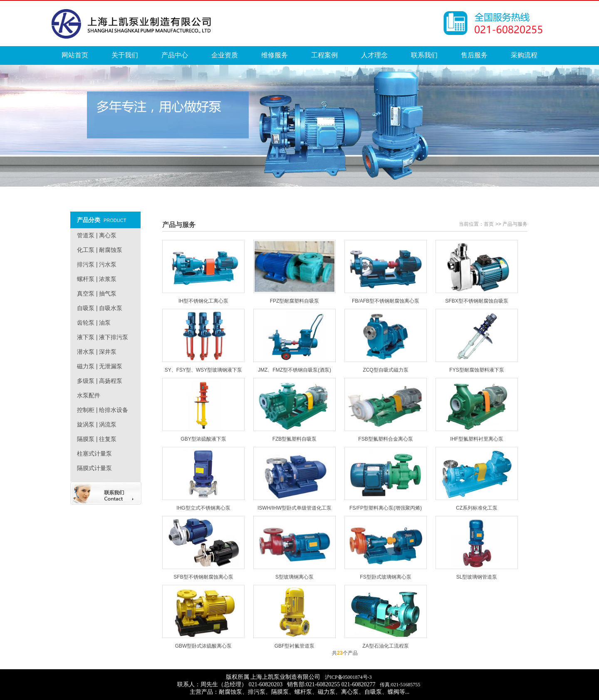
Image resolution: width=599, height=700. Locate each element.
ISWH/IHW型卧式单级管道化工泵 (295, 508)
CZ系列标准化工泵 (477, 508)
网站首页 (75, 55)
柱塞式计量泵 (94, 454)
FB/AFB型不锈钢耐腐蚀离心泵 (386, 301)
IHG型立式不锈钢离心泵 (203, 508)
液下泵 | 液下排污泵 (103, 337)
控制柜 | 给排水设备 (103, 410)
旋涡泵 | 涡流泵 (97, 424)
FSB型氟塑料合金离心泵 (385, 439)
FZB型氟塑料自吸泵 (295, 439)
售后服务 (474, 55)
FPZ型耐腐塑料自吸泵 (295, 301)
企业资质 (225, 55)
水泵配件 (89, 395)
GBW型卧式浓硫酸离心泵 (204, 646)
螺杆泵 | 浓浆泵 (97, 279)
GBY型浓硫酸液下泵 (203, 439)
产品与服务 (515, 224)
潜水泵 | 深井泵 (97, 352)
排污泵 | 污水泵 (97, 264)
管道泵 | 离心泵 (97, 235)
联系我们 (424, 55)
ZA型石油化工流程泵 (385, 646)
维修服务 (275, 55)
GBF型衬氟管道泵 (295, 646)
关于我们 (125, 55)
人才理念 (374, 55)
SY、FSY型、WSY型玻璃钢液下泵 (204, 370)
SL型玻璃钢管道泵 (477, 577)
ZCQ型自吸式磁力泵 (385, 370)
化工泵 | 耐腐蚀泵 (100, 250)
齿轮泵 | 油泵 (94, 323)
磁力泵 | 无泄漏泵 (100, 366)
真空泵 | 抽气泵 (97, 293)
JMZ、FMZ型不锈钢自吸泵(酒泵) (295, 370)
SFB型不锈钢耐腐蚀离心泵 (203, 577)
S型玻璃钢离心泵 (295, 577)
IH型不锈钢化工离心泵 (203, 301)
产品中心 (175, 55)
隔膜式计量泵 (94, 468)
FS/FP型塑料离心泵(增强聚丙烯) (386, 508)
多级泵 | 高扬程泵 (100, 381)
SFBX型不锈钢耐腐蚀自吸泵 (476, 301)
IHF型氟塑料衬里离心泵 (476, 439)
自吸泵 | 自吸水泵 (100, 308)
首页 (489, 224)
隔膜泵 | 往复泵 (97, 439)
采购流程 (524, 55)
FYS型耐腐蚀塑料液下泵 (476, 370)
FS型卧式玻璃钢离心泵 (385, 577)
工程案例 (324, 55)
